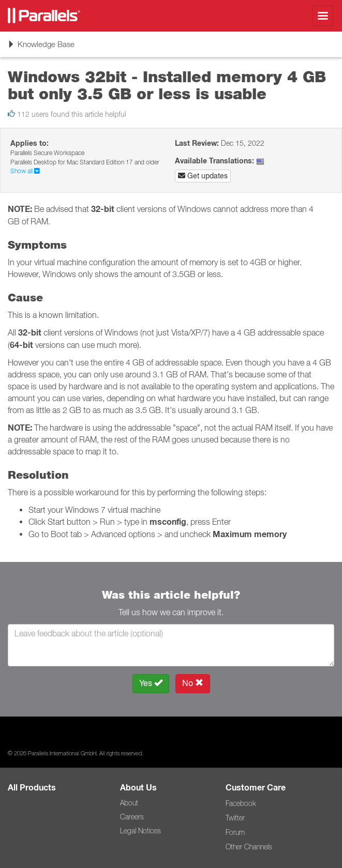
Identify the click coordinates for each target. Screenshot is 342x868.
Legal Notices (140, 831)
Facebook (241, 803)
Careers (132, 817)
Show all (25, 171)
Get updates (203, 176)
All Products (32, 788)
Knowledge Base (41, 48)
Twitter (235, 818)
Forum (235, 832)
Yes (151, 683)
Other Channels (249, 847)
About (129, 803)
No (193, 683)
